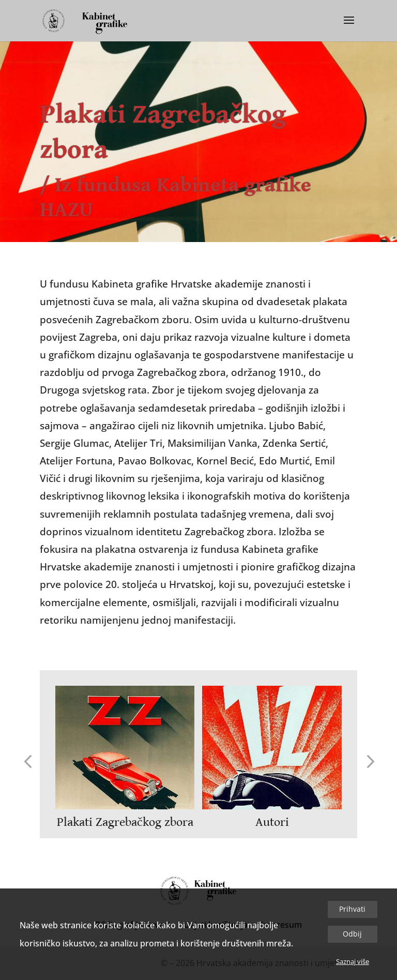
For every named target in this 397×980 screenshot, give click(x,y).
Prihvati (352, 909)
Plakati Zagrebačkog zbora (125, 822)
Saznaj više (353, 961)
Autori (272, 822)
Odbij (352, 934)
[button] (28, 760)
